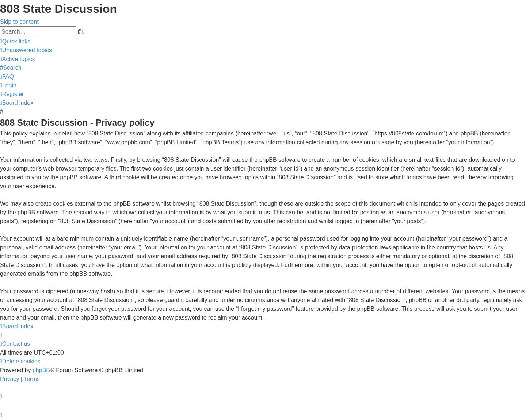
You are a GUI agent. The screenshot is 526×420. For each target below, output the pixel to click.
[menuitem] (26, 50)
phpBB (41, 370)
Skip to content (19, 22)
